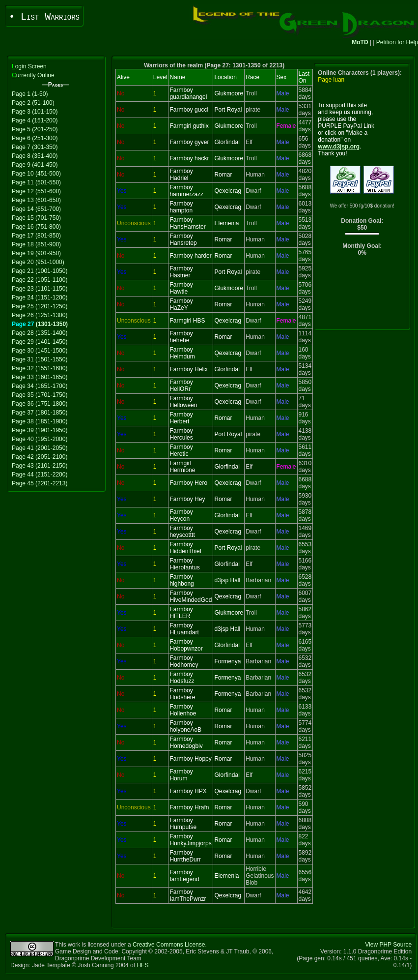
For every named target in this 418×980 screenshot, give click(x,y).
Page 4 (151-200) (35, 120)
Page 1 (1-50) (30, 94)
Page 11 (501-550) (36, 182)
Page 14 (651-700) (36, 209)
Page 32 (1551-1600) (40, 368)
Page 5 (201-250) (35, 129)
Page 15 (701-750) (36, 218)
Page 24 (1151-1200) (40, 297)
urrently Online (33, 75)
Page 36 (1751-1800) (40, 404)
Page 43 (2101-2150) (40, 466)
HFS (142, 965)
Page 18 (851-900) (36, 244)
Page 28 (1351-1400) (40, 333)
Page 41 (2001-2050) (40, 448)
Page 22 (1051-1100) (40, 280)
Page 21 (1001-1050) (40, 271)
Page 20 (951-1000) (38, 262)
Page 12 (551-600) (36, 191)
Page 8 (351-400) (35, 156)
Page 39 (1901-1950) (40, 430)
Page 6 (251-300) (35, 138)
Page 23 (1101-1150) (40, 289)
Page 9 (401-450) (35, 165)
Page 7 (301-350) (35, 147)
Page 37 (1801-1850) (40, 413)
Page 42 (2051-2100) (40, 457)
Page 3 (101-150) (35, 112)
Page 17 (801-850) (36, 236)
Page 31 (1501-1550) (40, 359)
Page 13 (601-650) (36, 200)
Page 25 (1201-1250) (40, 306)
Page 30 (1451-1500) (40, 351)
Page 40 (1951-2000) (40, 439)
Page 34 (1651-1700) (40, 386)
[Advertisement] (362, 295)
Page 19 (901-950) (36, 253)
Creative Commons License (169, 945)
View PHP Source (388, 945)
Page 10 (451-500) (36, 174)
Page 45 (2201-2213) (40, 483)
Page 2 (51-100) (33, 103)
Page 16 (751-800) (36, 227)
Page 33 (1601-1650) (40, 377)
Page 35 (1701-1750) (40, 395)
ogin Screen (29, 66)
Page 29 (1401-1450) (40, 342)
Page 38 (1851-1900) (40, 421)
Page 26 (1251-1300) (40, 315)
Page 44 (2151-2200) (40, 475)
